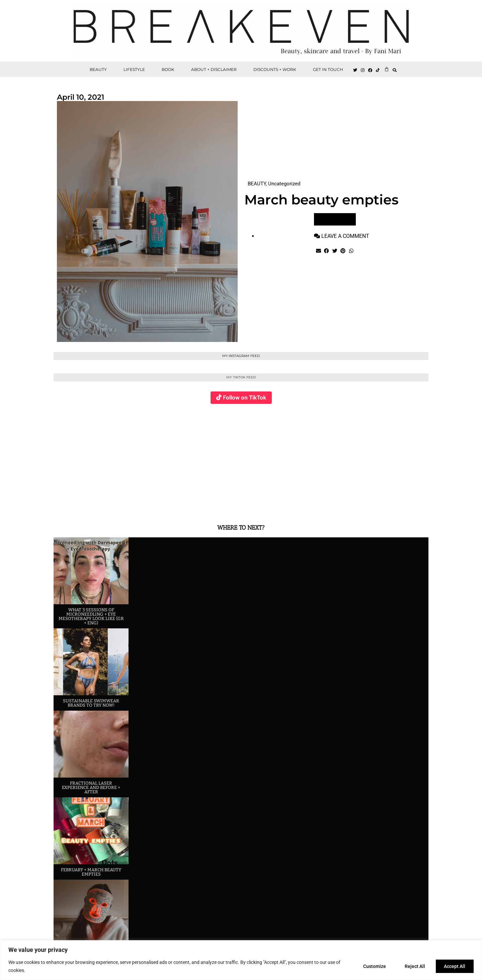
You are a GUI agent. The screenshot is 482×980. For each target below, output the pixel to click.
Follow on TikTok (245, 397)
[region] (241, 960)
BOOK (168, 69)
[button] (395, 70)
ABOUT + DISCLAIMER (214, 69)
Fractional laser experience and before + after (91, 787)
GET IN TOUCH (328, 69)
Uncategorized (284, 184)
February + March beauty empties (91, 872)
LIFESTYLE (134, 69)
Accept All (454, 966)
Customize (370, 966)
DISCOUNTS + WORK (275, 69)
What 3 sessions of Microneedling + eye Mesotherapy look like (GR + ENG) (91, 616)
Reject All (412, 966)
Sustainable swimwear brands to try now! (91, 703)
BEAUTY (98, 69)
